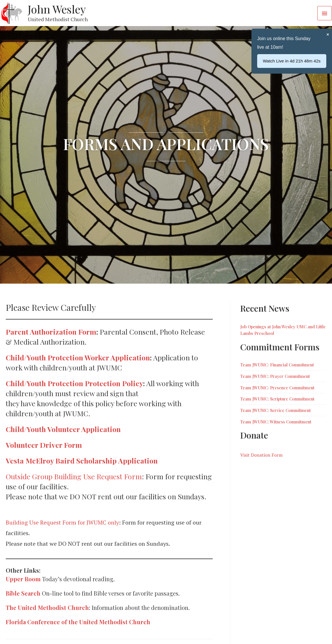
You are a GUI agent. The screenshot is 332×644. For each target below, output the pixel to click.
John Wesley (57, 9)
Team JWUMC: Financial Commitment (277, 365)
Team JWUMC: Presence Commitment (277, 388)
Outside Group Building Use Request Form (74, 476)
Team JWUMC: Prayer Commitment (275, 376)
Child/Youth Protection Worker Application (78, 357)
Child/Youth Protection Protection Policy (74, 383)
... (298, 61)
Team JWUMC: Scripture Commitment (277, 399)
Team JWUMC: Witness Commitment (276, 422)
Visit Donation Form (261, 455)
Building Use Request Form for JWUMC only (62, 522)
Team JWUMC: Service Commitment (276, 410)
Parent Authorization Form (51, 332)
